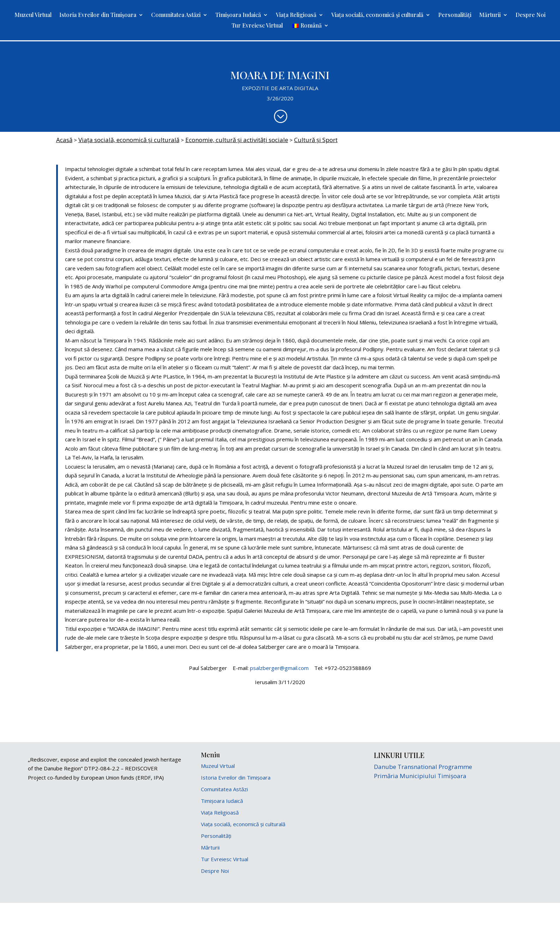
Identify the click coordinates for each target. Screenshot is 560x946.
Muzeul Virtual (33, 15)
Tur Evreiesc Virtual (257, 26)
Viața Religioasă (296, 15)
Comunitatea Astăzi (176, 15)
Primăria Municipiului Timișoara (420, 776)
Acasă (64, 140)
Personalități (455, 15)
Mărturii (490, 15)
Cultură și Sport (316, 140)
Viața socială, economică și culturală (377, 15)
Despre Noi (531, 15)
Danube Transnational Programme (423, 767)
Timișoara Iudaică (238, 15)
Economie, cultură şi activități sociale (237, 140)
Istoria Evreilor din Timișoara (98, 15)
